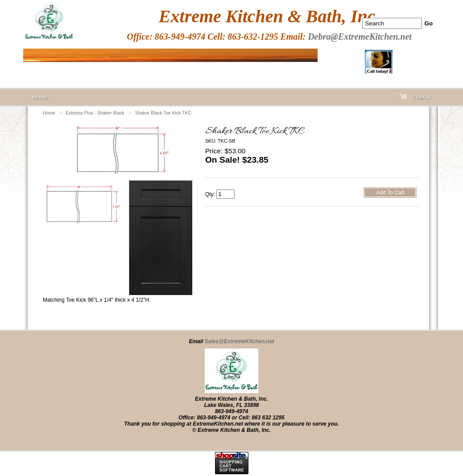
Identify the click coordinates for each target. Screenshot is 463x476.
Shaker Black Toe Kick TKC (163, 113)
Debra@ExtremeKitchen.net (360, 37)
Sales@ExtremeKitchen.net (240, 341)
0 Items (415, 99)
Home (49, 113)
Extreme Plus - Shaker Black (95, 113)
